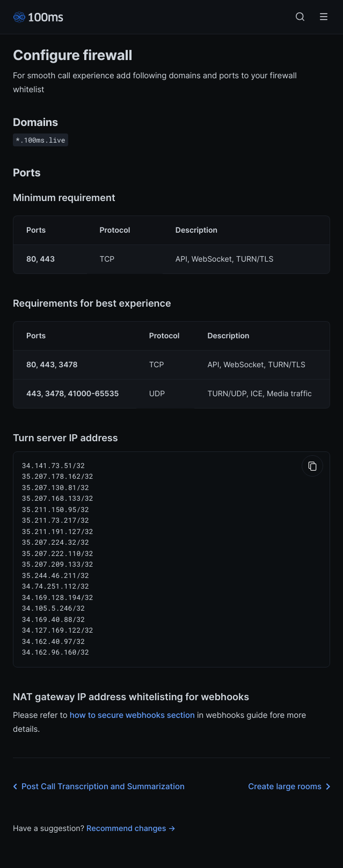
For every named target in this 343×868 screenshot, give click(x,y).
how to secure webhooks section (132, 705)
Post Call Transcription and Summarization (97, 777)
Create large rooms (291, 777)
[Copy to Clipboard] (312, 466)
